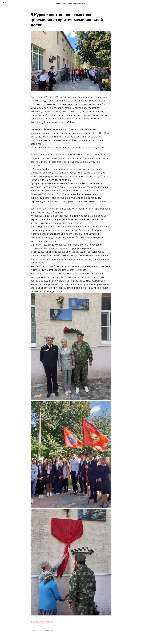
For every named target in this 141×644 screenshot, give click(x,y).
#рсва (50, 622)
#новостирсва (38, 622)
